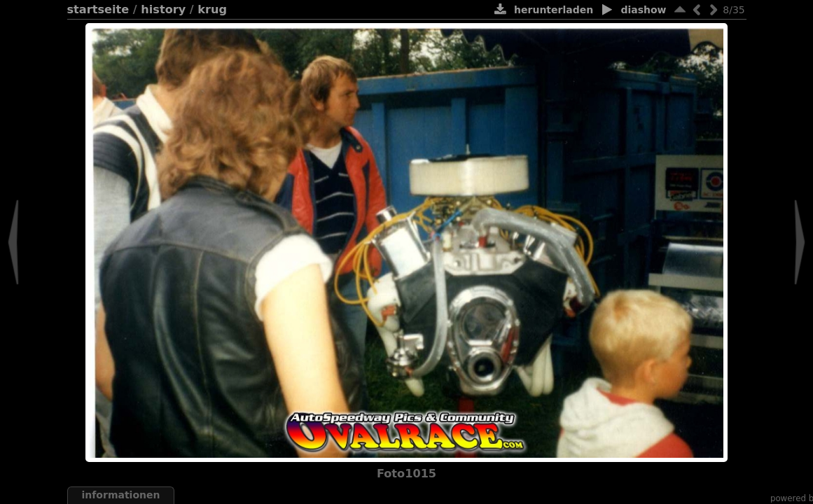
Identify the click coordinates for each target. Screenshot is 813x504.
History (163, 9)
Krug (212, 9)
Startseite (98, 9)
